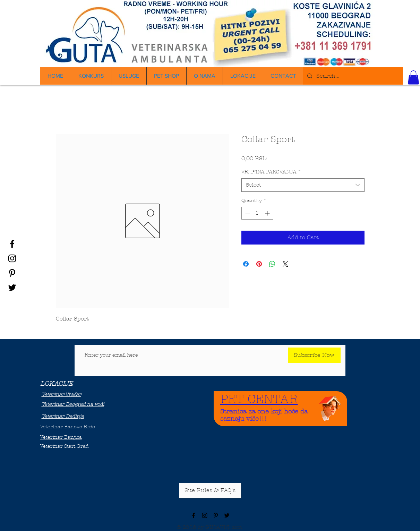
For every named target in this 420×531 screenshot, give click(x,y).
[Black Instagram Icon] (12, 258)
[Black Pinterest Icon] (12, 273)
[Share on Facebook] (246, 264)
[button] (413, 78)
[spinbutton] (257, 213)
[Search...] (352, 76)
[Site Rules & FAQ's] (210, 491)
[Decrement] (247, 213)
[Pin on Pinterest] (259, 264)
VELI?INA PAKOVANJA (271, 172)
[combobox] (303, 185)
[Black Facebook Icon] (12, 244)
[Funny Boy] (330, 407)
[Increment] (268, 213)
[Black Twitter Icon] (12, 288)
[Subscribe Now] (314, 355)
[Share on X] (285, 264)
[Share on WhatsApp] (272, 264)
